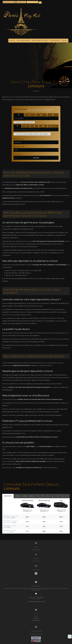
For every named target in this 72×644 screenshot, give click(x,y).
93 (58, 496)
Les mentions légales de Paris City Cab (36, 602)
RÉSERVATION (55, 40)
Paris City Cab (40, 597)
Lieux (25, 496)
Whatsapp (70, 637)
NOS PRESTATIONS (23, 40)
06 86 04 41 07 (9, 2)
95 (67, 496)
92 (53, 496)
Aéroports (8, 496)
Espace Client (32, 2)
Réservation (21, 2)
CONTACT (64, 40)
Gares (17, 496)
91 (48, 496)
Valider (36, 158)
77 (38, 496)
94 (62, 496)
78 (43, 496)
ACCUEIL (12, 40)
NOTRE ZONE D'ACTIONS (40, 40)
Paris (32, 496)
